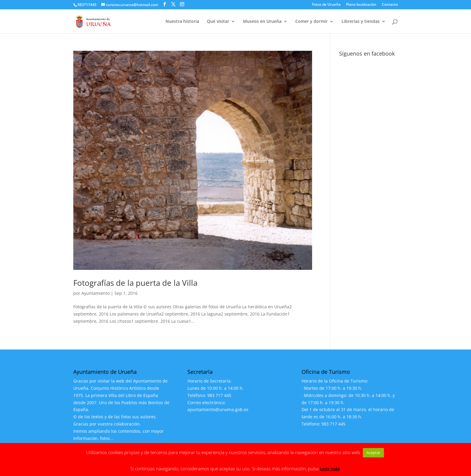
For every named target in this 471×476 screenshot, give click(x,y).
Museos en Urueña (262, 22)
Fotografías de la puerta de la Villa (135, 283)
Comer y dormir (311, 22)
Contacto (390, 5)
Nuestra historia (182, 22)
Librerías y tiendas (361, 22)
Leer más (330, 468)
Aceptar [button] (373, 453)
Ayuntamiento (96, 293)
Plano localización (361, 5)
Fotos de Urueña (326, 5)
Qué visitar (218, 22)
